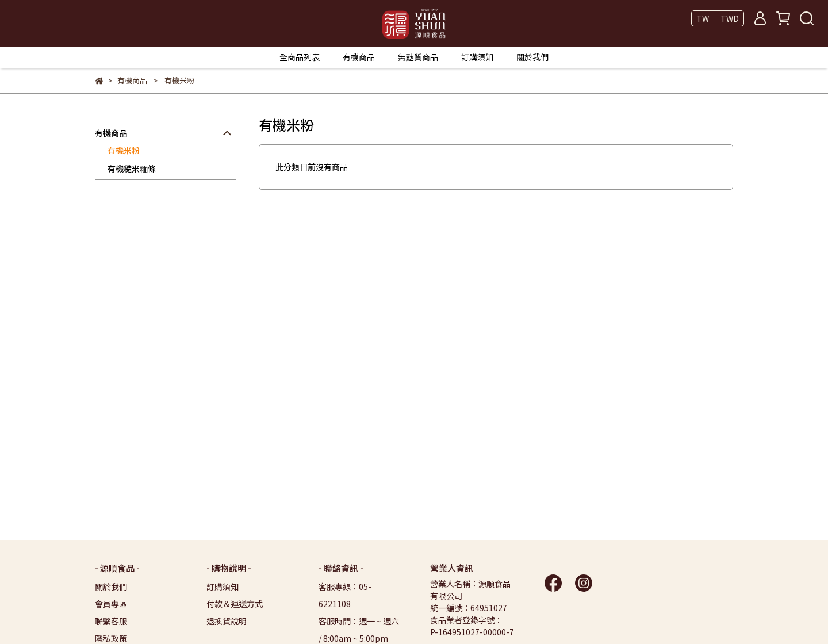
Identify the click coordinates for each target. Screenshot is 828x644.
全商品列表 (300, 57)
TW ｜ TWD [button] (718, 18)
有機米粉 (124, 150)
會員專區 (111, 604)
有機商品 (359, 57)
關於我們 (532, 57)
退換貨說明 (227, 621)
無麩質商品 (418, 57)
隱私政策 (111, 638)
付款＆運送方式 (235, 604)
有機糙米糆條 (132, 168)
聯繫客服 (111, 621)
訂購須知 (477, 57)
